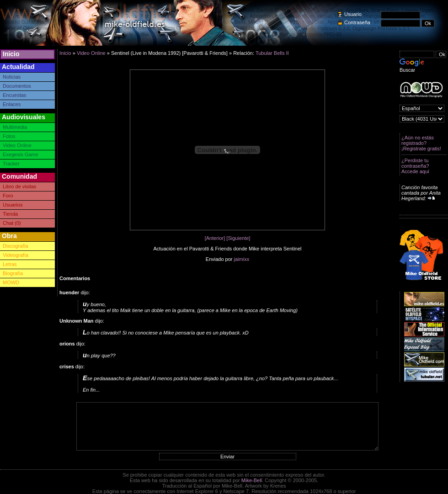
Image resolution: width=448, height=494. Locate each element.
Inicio (11, 54)
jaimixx (242, 259)
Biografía (13, 273)
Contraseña (357, 22)
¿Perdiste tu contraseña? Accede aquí (415, 166)
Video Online (17, 145)
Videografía (16, 255)
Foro (8, 196)
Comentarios (75, 278)
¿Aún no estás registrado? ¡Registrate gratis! (421, 143)
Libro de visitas (19, 186)
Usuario (353, 14)
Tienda (10, 214)
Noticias (12, 77)
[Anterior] (215, 238)
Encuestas (14, 95)
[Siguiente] (238, 238)
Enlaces (12, 104)
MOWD (11, 282)
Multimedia (15, 127)
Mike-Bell (252, 480)
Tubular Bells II (272, 53)
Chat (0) (12, 223)
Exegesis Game (21, 154)
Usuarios (13, 205)
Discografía (16, 246)
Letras (10, 264)
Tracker (11, 164)
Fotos (9, 136)
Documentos (17, 86)
